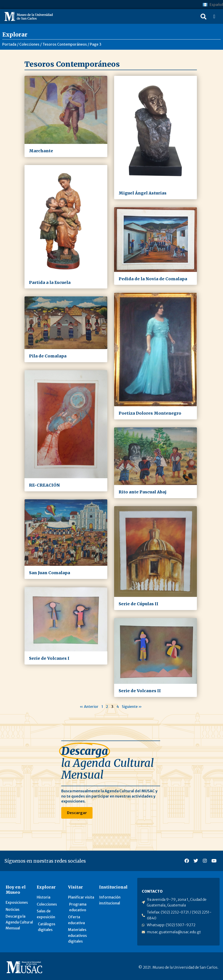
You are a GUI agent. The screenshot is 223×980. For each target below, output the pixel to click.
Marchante (41, 151)
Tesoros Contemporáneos (65, 44)
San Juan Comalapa (50, 573)
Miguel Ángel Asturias (143, 193)
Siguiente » (132, 707)
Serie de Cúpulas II (138, 604)
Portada (9, 44)
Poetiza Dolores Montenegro (150, 413)
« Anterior (89, 707)
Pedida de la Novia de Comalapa (153, 279)
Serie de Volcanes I (49, 658)
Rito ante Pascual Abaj (143, 492)
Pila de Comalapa (48, 356)
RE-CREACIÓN (44, 485)
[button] (203, 17)
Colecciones (29, 44)
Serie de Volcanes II (140, 691)
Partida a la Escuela (50, 283)
